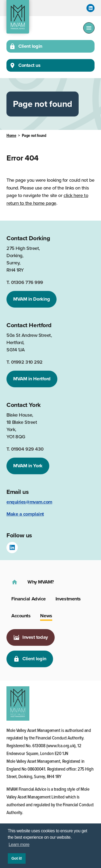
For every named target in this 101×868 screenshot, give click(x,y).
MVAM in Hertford (32, 379)
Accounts (21, 616)
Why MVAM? (41, 582)
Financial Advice (29, 599)
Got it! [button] (17, 858)
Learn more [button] (19, 845)
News (46, 616)
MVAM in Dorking (32, 299)
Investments (68, 599)
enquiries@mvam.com (29, 502)
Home (11, 136)
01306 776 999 (25, 282)
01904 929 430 (25, 449)
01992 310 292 (25, 362)
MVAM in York (28, 466)
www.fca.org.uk (61, 746)
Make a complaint (25, 514)
